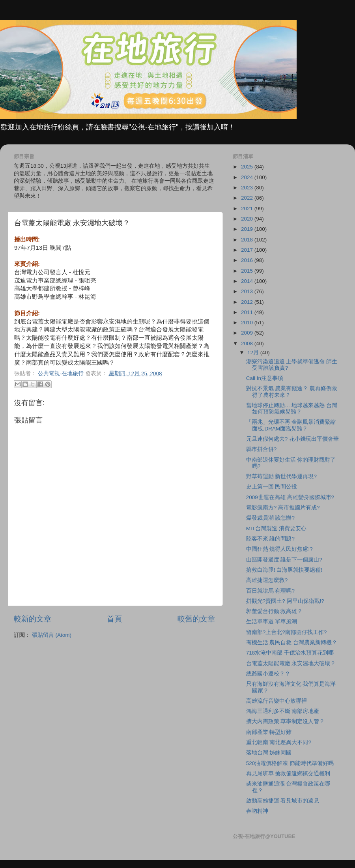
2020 (248, 219)
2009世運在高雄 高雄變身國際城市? (290, 497)
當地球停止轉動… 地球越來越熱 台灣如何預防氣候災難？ (292, 409)
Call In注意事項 (265, 378)
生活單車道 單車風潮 (272, 622)
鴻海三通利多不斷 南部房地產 (283, 711)
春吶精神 (257, 811)
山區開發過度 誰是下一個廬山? (284, 560)
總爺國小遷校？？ (268, 674)
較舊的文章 (196, 619)
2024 (248, 177)
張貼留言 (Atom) (52, 635)
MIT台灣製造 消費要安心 (276, 528)
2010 (248, 323)
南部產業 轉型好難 (269, 732)
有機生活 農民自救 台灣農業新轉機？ (292, 643)
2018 (248, 240)
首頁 (114, 619)
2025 (248, 167)
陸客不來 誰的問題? (270, 539)
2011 (248, 312)
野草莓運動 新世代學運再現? (281, 476)
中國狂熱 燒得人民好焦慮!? (279, 549)
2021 (248, 209)
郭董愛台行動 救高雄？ (275, 611)
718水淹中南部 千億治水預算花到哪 (290, 653)
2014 (248, 281)
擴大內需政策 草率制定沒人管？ (286, 721)
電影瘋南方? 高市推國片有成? (283, 508)
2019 (248, 229)
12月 (254, 353)
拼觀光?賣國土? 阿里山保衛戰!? (285, 601)
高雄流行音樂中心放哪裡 (277, 701)
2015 (248, 271)
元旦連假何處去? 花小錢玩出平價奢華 (292, 439)
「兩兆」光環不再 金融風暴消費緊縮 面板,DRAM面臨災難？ (291, 425)
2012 (248, 302)
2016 (248, 260)
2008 (248, 343)
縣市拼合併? (262, 449)
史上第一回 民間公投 (272, 487)
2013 (248, 291)
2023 (248, 188)
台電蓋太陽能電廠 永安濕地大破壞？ (291, 663)
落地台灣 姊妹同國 (269, 753)
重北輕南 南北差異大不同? (279, 742)
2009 (248, 333)
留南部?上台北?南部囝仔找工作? (287, 632)
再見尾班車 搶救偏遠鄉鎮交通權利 (288, 774)
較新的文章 (33, 619)
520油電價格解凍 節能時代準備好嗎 (290, 763)
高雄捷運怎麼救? (267, 580)
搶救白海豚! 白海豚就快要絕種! (284, 570)
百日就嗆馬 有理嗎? (270, 591)
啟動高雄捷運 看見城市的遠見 (283, 801)
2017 (248, 250)
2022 (248, 198)
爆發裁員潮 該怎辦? (270, 518)
